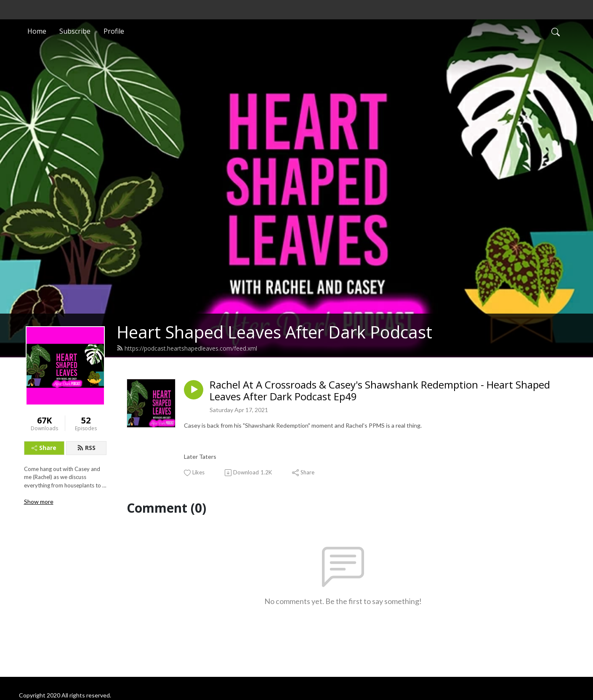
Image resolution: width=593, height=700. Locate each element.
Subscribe (75, 31)
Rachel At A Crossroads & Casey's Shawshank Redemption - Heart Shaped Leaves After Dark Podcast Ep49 (380, 391)
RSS (86, 448)
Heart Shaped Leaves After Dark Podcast (274, 332)
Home (37, 31)
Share (44, 448)
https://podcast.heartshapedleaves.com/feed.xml (187, 348)
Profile (114, 31)
